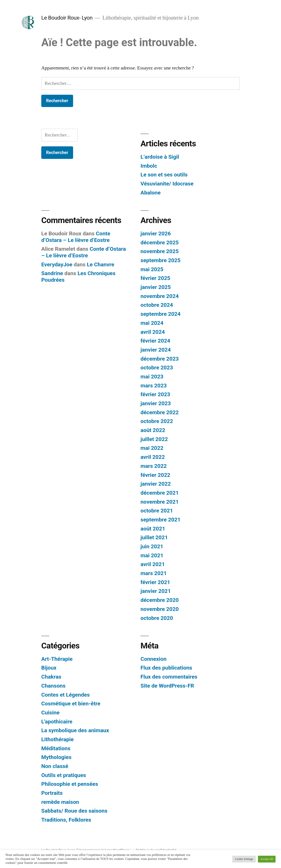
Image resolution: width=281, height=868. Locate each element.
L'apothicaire (57, 722)
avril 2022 (153, 457)
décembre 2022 (160, 412)
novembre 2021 (160, 502)
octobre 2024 (157, 305)
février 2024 (155, 341)
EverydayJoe (57, 264)
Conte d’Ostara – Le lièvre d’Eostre (76, 237)
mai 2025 (152, 269)
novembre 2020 (160, 609)
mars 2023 (154, 386)
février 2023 (155, 394)
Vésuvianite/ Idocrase (167, 184)
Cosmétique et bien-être (71, 704)
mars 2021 (154, 573)
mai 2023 (152, 377)
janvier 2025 (156, 287)
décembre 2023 (160, 359)
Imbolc (149, 166)
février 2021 (155, 582)
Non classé (55, 766)
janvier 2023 (156, 403)
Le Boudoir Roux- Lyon (67, 18)
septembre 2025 (160, 260)
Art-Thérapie (57, 659)
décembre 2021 (160, 493)
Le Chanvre (101, 264)
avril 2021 (153, 564)
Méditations (56, 748)
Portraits (52, 793)
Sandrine (52, 273)
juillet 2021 (154, 537)
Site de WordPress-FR (167, 686)
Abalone (151, 193)
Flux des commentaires (169, 677)
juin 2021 (152, 546)
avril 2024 (153, 332)
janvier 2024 (156, 350)
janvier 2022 (156, 484)
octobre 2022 (157, 421)
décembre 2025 (160, 242)
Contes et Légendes (66, 695)
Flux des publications (166, 668)
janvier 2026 (156, 233)
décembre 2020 (160, 600)
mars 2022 (154, 466)
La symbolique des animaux (75, 730)
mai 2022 (152, 448)
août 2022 (153, 430)
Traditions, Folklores (66, 820)
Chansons (53, 686)
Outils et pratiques (64, 775)
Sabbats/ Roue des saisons (74, 811)
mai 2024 (152, 323)
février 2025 (155, 278)
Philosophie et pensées (70, 784)
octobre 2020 (157, 618)
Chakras (51, 677)
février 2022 (155, 475)
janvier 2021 (156, 591)
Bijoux (49, 668)
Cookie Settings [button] (244, 859)
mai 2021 (152, 555)
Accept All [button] (267, 859)
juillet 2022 (154, 439)
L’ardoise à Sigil (160, 157)
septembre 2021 (160, 520)
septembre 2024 (160, 314)
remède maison (60, 802)
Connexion (153, 659)
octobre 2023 (157, 368)
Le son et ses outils (164, 175)
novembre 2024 (160, 296)
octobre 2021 (157, 511)
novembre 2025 (160, 251)
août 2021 (153, 529)
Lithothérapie (58, 739)
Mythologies (56, 757)
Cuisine (50, 713)
